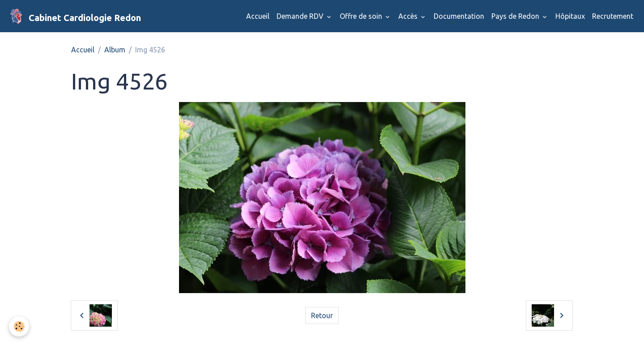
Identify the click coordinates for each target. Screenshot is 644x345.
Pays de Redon (516, 16)
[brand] (74, 16)
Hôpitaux (570, 16)
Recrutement (613, 16)
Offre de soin (362, 16)
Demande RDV (301, 16)
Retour (322, 315)
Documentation (459, 16)
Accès (409, 16)
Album (115, 50)
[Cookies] (19, 326)
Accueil (258, 16)
